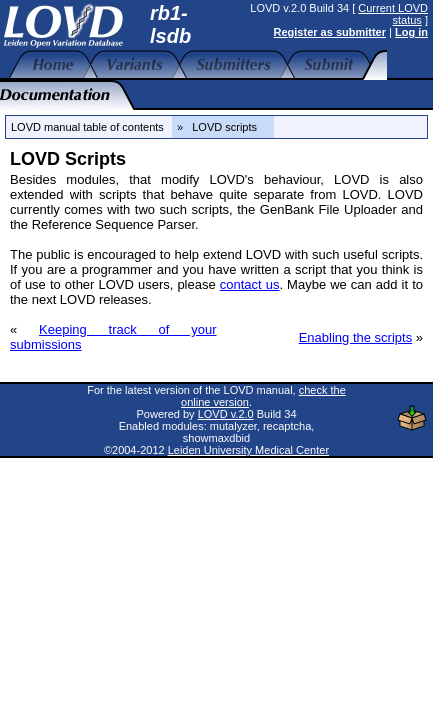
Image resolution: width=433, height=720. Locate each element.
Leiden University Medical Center (248, 450)
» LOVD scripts (223, 127)
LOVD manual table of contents (87, 127)
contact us (250, 284)
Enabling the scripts (355, 337)
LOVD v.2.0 (226, 414)
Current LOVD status (393, 14)
